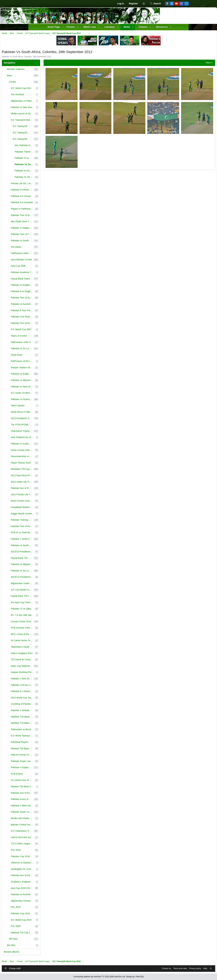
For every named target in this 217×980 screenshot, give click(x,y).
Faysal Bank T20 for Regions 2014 (51, 597)
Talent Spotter (47, 406)
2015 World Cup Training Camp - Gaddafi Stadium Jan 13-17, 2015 (52, 698)
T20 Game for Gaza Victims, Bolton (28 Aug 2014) (52, 660)
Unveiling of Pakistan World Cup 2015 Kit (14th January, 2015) (52, 705)
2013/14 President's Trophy (52, 578)
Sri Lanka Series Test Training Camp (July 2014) (52, 641)
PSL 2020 (45, 927)
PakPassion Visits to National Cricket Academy (51, 254)
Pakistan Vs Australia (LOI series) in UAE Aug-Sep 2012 (51, 400)
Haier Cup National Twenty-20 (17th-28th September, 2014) (51, 667)
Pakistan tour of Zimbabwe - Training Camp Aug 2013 (51, 489)
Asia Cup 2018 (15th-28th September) (52, 889)
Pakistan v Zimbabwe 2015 (52, 711)
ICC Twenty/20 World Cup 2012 (52, 140)
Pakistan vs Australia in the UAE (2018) (52, 895)
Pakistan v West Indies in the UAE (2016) (52, 806)
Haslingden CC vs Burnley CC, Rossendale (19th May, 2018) (52, 870)
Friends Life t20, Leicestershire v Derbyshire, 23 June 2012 (52, 184)
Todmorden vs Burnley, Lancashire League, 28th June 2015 (52, 730)
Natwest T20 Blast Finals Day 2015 (52, 749)
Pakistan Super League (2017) (51, 813)
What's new (90, 27)
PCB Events (46, 775)
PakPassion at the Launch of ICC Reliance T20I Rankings (52, 362)
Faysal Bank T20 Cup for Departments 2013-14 (51, 559)
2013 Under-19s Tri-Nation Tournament (51, 483)
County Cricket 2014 (50, 622)
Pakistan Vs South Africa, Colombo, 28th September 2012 (54, 165)
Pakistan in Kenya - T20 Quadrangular (51, 190)
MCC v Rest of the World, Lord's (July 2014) (51, 635)
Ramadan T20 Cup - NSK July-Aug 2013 (51, 470)
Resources (162, 27)
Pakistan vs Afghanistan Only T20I (52, 565)
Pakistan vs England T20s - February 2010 (52, 286)
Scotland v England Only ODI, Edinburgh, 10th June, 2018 (52, 883)
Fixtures (143, 27)
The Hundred (46, 95)
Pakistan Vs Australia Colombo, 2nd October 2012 (54, 171)
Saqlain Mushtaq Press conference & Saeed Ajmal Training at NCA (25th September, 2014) (52, 673)
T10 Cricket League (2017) (52, 844)
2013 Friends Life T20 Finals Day (52, 495)
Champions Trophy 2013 (51, 432)
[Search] (155, 4)
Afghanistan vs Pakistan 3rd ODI (52, 102)
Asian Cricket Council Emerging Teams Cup (52, 502)
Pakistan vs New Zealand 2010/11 (52, 108)
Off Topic (42, 940)
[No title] (40, 946)
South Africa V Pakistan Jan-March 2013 (52, 413)
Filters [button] (179, 63)
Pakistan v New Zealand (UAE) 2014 (51, 679)
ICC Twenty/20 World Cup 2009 (52, 133)
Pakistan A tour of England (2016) (51, 800)
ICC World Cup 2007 (50, 330)
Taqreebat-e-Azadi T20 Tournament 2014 (52, 648)
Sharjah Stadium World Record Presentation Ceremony (52, 368)
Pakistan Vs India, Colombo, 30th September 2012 (53, 159)
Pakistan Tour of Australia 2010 (52, 298)
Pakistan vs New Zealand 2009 (52, 387)
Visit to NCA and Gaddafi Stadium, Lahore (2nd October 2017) (52, 838)
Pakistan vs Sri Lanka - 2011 (51, 349)
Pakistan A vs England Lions (52, 292)
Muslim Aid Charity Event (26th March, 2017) (52, 819)
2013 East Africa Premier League (52, 476)
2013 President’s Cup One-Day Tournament (51, 419)
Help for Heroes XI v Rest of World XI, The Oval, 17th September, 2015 (52, 756)
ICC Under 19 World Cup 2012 (52, 394)
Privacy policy (166, 968)
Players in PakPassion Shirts (52, 210)
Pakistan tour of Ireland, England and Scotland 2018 (52, 876)
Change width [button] (44, 968)
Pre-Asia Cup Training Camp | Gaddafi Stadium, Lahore (52, 603)
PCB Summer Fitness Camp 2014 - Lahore (52, 629)
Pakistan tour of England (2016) (51, 794)
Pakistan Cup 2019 (49, 914)
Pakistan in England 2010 (51, 229)
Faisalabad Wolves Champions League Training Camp (52, 508)
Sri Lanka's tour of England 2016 (52, 781)
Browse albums (41, 953)
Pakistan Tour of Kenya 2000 (52, 527)
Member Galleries (45, 70)
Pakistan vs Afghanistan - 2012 (52, 381)
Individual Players (49, 743)
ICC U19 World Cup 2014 (51, 591)
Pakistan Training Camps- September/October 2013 (51, 521)
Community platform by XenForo (99, 977)
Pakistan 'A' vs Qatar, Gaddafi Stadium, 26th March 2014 (52, 609)
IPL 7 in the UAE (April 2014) (52, 616)
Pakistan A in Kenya (50, 197)
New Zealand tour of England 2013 (52, 438)
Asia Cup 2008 (47, 267)
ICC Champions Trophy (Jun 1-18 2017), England (51, 832)
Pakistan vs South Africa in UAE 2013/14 (52, 546)
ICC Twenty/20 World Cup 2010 (52, 127)
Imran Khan (46, 356)
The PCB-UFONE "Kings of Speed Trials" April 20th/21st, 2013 (52, 425)
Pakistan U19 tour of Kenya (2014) (52, 686)
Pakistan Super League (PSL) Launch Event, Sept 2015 (52, 762)
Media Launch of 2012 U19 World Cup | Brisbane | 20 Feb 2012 (52, 114)
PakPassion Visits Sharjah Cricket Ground (52, 343)
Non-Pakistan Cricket (50, 260)
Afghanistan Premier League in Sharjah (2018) (52, 902)
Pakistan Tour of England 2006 (52, 324)
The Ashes (45, 248)
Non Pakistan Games (54, 146)
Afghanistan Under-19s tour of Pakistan (52, 584)
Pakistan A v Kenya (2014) (52, 692)
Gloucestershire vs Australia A (52, 457)
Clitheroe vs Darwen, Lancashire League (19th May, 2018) (52, 863)
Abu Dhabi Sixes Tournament (51, 222)
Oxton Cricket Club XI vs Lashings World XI (52, 451)
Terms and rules (151, 968)
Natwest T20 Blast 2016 (52, 787)
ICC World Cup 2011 (50, 89)
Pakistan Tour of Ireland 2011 (51, 235)
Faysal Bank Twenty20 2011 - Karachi (51, 279)
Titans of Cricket (48, 337)
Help (176, 968)
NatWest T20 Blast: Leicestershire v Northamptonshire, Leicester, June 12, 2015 (52, 718)
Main (38, 76)
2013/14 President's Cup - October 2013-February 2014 (52, 552)
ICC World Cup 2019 (50, 921)
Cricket (42, 83)
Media (127, 27)
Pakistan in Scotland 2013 (51, 444)
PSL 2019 (45, 908)
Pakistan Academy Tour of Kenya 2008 (52, 273)
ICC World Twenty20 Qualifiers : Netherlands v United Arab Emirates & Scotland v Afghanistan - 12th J (52, 736)
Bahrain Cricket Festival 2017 (52, 825)
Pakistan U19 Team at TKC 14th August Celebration (52, 317)
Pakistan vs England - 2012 (51, 375)
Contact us (137, 968)
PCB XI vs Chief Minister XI (52, 533)
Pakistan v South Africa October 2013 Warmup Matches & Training (51, 540)
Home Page (54, 27)
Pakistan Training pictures (54, 152)
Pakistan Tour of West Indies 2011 (51, 216)
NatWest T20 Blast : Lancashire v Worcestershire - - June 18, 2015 (52, 724)
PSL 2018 (45, 851)
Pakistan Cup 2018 (49, 857)
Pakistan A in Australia (51, 203)
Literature (110, 27)
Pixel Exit (140, 977)
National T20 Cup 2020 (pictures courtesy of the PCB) (52, 933)
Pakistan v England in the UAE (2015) (51, 768)
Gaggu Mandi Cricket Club (52, 514)
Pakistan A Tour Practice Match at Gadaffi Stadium (52, 311)
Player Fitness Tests (50, 464)
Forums (71, 27)
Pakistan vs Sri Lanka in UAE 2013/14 (51, 571)
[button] (144, 4)
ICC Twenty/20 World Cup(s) (52, 121)
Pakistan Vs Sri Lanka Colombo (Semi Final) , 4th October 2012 (54, 178)
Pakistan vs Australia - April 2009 (52, 305)
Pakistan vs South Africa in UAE (51, 241)
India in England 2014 (51, 654)
